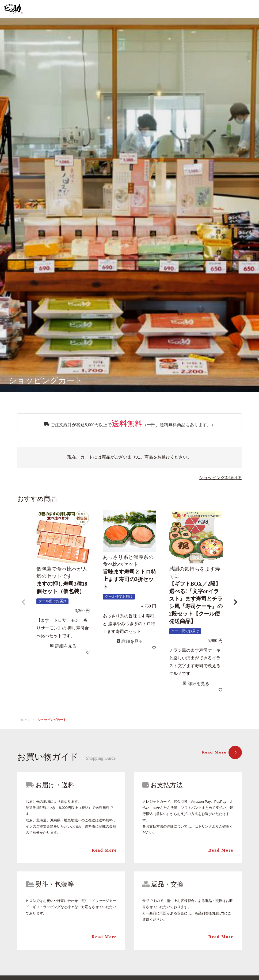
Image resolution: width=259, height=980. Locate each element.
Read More (221, 752)
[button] (24, 602)
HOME (25, 720)
